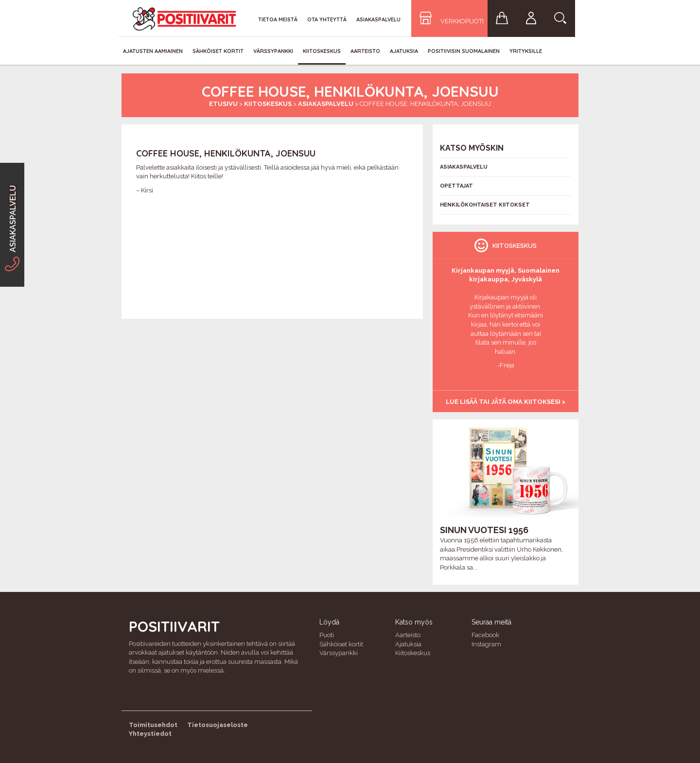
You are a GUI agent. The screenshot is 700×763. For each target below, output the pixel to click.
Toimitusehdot (153, 725)
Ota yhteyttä (327, 19)
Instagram (486, 644)
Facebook (485, 635)
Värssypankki (273, 51)
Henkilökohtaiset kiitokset (485, 205)
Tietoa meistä (278, 19)
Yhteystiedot (150, 734)
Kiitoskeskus (322, 51)
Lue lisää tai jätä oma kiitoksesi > (506, 402)
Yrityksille (526, 51)
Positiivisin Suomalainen (464, 51)
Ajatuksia (404, 51)
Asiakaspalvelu (378, 19)
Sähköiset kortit (218, 51)
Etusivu (223, 104)
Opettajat (456, 186)
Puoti (327, 635)
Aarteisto (365, 51)
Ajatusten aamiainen (153, 51)
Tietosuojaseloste (218, 725)
